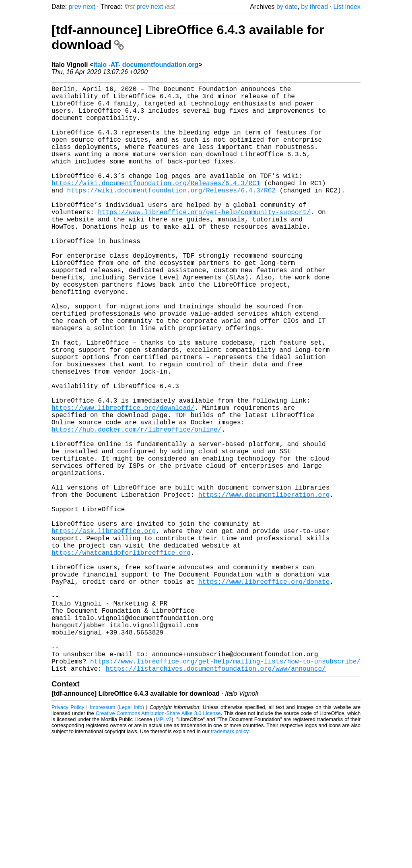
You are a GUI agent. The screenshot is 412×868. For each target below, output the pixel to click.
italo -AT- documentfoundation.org (146, 65)
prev (75, 7)
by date (287, 7)
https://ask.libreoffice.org (104, 630)
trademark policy (230, 862)
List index (347, 7)
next (89, 7)
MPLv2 (164, 850)
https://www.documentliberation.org (264, 586)
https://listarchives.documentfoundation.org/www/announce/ (215, 799)
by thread (314, 7)
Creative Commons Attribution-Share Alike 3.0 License (158, 844)
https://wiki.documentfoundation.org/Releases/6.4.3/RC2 (171, 214)
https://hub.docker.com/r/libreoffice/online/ (136, 506)
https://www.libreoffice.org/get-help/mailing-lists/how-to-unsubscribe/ (225, 790)
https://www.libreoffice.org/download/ (123, 480)
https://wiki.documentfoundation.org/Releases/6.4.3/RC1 (156, 205)
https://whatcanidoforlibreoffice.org (121, 657)
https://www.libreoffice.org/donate (264, 692)
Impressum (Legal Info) (117, 838)
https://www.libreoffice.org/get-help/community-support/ (204, 241)
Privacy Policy (68, 838)
